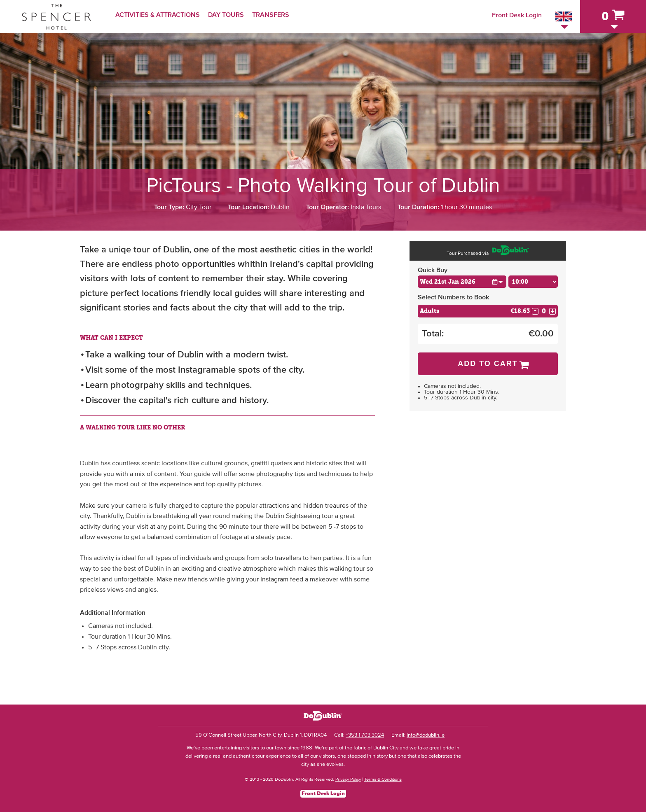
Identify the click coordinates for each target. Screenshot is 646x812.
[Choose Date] (462, 282)
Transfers (271, 15)
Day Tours (226, 15)
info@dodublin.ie (426, 735)
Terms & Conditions (383, 779)
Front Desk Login (517, 15)
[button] (497, 281)
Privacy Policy (348, 779)
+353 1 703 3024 (365, 735)
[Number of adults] (544, 311)
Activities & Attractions (158, 15)
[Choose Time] (533, 282)
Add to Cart (488, 364)
